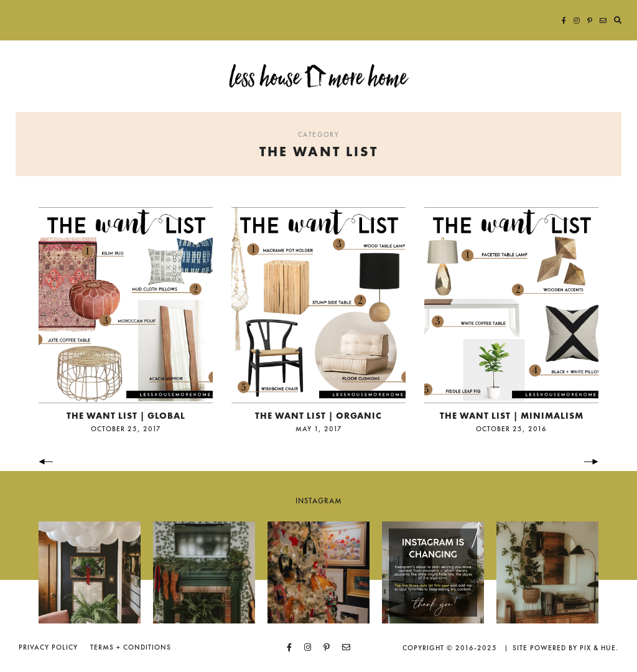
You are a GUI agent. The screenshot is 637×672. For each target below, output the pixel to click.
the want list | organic (318, 416)
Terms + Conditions (131, 647)
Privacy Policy (48, 647)
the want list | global (126, 416)
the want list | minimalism (512, 416)
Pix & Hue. (599, 648)
